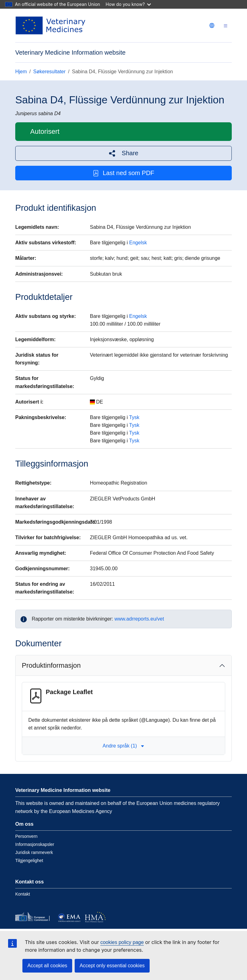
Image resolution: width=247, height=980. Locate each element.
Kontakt (23, 894)
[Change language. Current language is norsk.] (212, 25)
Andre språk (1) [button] (124, 746)
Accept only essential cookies (112, 966)
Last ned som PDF (124, 173)
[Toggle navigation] (226, 26)
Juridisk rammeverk (34, 852)
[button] (124, 153)
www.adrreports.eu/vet (139, 619)
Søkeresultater (49, 72)
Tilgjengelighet (29, 860)
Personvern (26, 836)
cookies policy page (122, 942)
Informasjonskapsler (35, 844)
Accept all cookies (47, 966)
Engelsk (138, 243)
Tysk (134, 417)
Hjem (21, 72)
